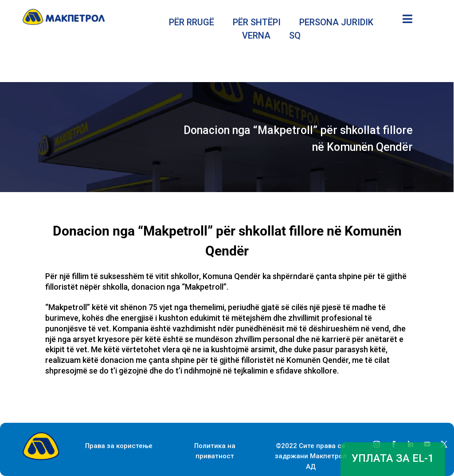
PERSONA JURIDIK (336, 23)
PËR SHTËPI (257, 23)
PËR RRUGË (192, 23)
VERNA (256, 37)
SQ (295, 37)
